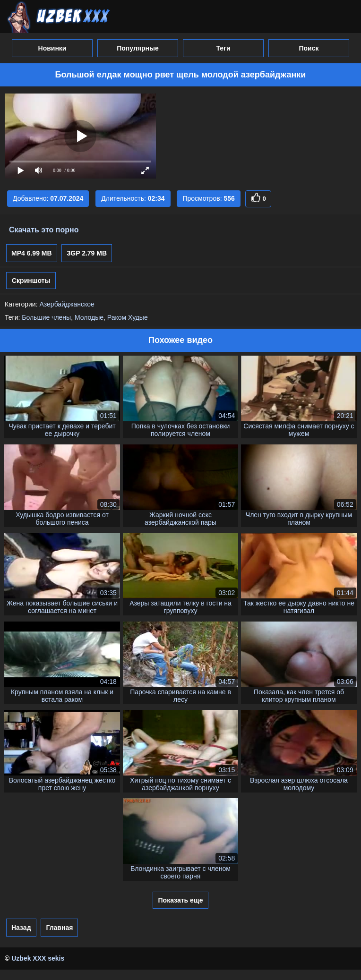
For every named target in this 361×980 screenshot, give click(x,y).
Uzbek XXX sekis (38, 958)
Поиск (309, 48)
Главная (59, 928)
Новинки (52, 48)
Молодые (89, 317)
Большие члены (46, 317)
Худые (138, 317)
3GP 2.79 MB (87, 253)
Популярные (138, 48)
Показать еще (181, 900)
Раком (117, 317)
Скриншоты (31, 281)
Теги (223, 48)
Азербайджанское (67, 304)
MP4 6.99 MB (32, 253)
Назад (21, 928)
